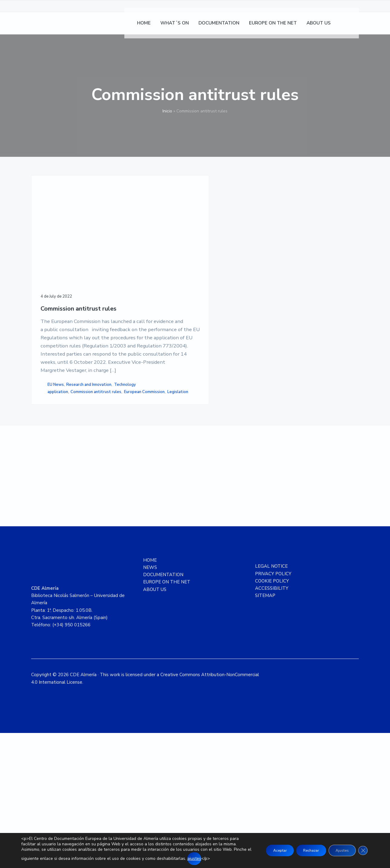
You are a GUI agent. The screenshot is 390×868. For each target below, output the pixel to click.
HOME (150, 695)
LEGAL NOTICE (271, 701)
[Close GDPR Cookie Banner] (362, 848)
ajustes (28, 858)
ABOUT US (155, 724)
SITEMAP (265, 731)
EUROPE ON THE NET (167, 717)
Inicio (167, 111)
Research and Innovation (64, 489)
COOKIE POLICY (272, 716)
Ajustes (338, 848)
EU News (56, 483)
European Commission (62, 515)
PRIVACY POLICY (273, 708)
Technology (52, 495)
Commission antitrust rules (61, 248)
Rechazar (301, 848)
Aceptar (264, 848)
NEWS (150, 702)
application (58, 503)
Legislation (52, 522)
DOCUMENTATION (163, 710)
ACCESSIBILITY (272, 723)
